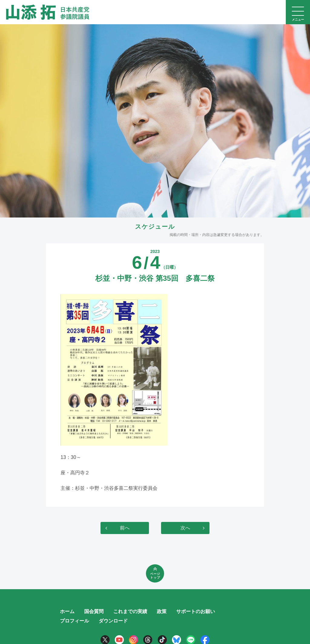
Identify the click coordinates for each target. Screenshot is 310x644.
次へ (185, 528)
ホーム (67, 611)
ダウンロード (113, 621)
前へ (125, 528)
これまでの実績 (130, 611)
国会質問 (94, 611)
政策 (162, 611)
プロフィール (74, 621)
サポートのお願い (196, 611)
